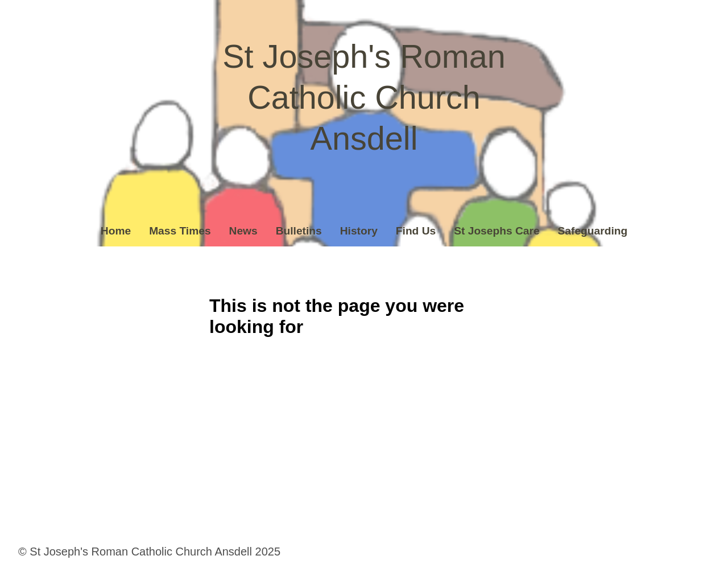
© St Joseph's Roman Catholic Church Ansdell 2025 (149, 552)
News (243, 231)
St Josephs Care (497, 231)
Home (116, 231)
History (359, 231)
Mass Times (180, 231)
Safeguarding (593, 231)
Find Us (416, 231)
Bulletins (299, 231)
